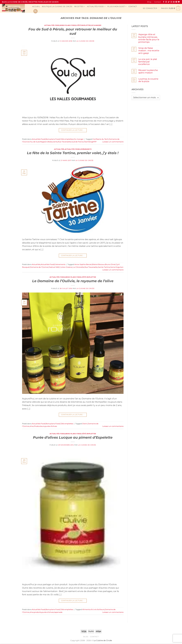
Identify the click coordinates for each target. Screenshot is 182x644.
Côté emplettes (84, 25)
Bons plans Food (68, 25)
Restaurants (52, 142)
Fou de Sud (34, 142)
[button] (150, 8)
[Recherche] (35, 11)
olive (32, 426)
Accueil (36, 6)
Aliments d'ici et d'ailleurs (93, 609)
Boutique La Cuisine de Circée (57, 6)
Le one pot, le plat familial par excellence (148, 62)
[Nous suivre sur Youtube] (179, 2)
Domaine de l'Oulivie (39, 267)
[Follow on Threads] (171, 2)
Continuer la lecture (73, 130)
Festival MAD (54, 267)
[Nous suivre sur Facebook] (164, 2)
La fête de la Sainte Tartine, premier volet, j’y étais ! (73, 153)
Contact (157, 2)
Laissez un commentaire (113, 142)
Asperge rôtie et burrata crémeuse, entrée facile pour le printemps (149, 38)
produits (38, 612)
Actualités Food (96, 6)
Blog (149, 2)
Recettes (80, 6)
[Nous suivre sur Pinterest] (176, 2)
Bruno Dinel (110, 264)
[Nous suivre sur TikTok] (169, 2)
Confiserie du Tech (100, 139)
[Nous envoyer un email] (174, 2)
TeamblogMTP (90, 142)
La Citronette (79, 267)
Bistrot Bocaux (98, 264)
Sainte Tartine (104, 267)
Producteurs (39, 426)
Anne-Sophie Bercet (83, 264)
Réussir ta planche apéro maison (148, 71)
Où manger (96, 25)
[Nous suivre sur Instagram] (166, 2)
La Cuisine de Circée (85, 41)
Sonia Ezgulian (117, 267)
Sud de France (78, 142)
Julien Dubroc (66, 267)
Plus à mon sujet (117, 6)
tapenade (58, 612)
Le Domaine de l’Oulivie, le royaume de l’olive (73, 281)
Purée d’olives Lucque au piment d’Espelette (73, 437)
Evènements (86, 149)
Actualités (59, 149)
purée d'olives (51, 426)
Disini (85, 424)
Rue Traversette (65, 142)
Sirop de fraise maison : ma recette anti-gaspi (149, 51)
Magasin (43, 142)
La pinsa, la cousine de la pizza (148, 80)
